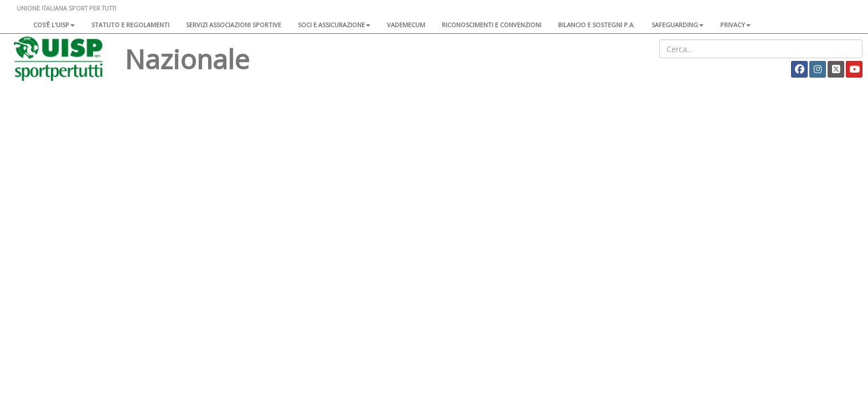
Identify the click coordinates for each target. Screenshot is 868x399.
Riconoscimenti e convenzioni (492, 25)
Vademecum (406, 25)
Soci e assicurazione (334, 25)
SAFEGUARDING (678, 25)
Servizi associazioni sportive (234, 25)
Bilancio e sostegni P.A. (596, 25)
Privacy (735, 25)
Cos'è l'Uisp (54, 25)
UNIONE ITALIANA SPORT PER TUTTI (66, 8)
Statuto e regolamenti (130, 25)
